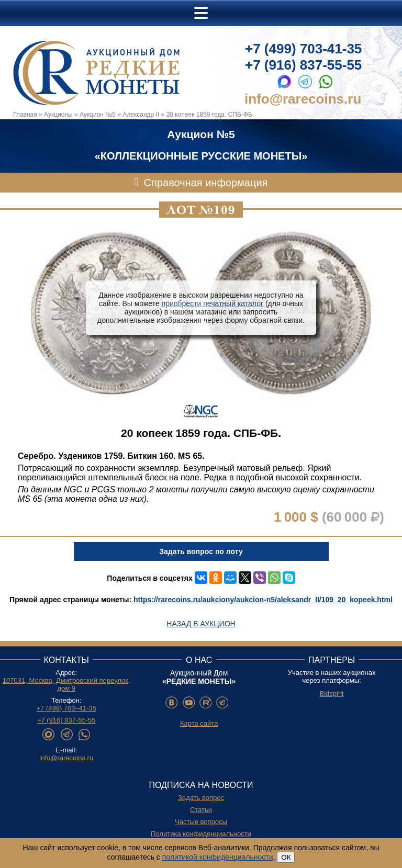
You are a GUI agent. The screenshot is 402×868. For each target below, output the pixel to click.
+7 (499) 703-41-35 (303, 49)
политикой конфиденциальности (218, 857)
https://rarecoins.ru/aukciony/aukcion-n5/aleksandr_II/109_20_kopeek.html (263, 600)
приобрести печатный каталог (213, 303)
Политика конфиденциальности (201, 834)
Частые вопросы (201, 822)
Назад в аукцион (201, 624)
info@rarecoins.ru (303, 99)
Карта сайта (199, 723)
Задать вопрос (201, 798)
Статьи (201, 810)
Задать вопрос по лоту (201, 551)
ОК (286, 857)
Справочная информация (206, 183)
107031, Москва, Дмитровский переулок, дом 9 (66, 684)
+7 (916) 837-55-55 (303, 65)
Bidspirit (331, 694)
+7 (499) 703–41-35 (66, 708)
